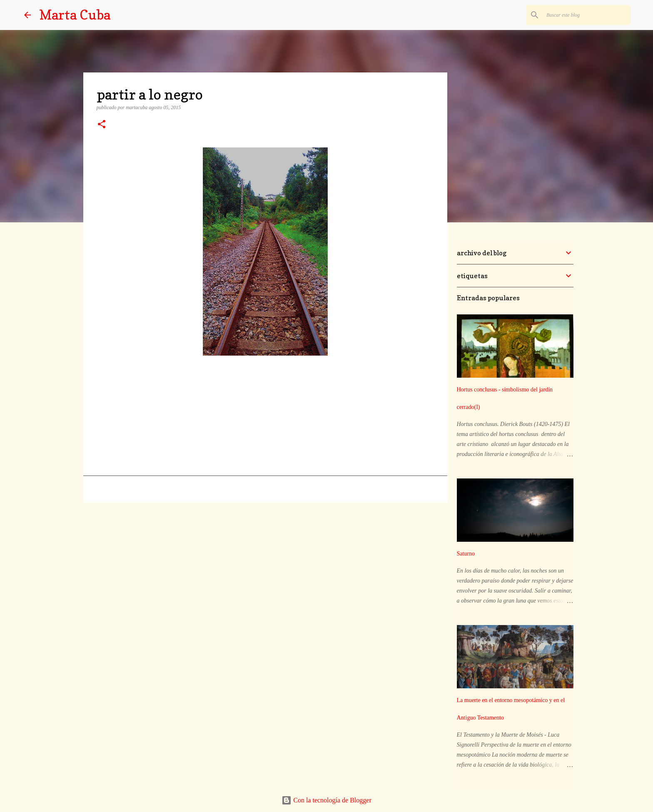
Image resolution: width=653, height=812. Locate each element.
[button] (102, 125)
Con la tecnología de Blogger (326, 800)
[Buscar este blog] (587, 15)
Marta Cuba (75, 15)
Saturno (466, 554)
